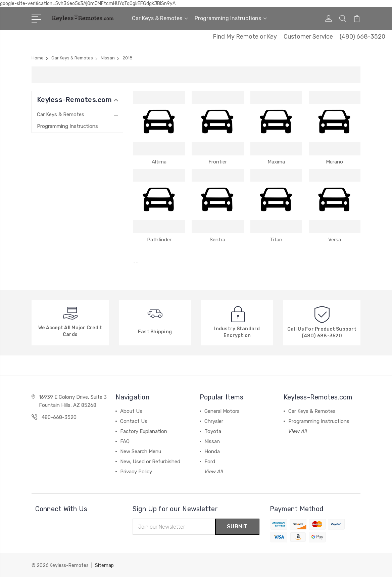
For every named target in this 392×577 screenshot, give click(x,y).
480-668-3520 (59, 417)
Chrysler (214, 421)
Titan (276, 240)
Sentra (217, 240)
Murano (334, 162)
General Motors (222, 411)
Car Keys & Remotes (160, 18)
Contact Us (134, 421)
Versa (335, 240)
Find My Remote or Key (245, 37)
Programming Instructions (231, 18)
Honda (212, 451)
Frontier (218, 162)
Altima (159, 162)
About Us (131, 411)
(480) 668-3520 (362, 37)
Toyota (213, 431)
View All (214, 472)
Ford (210, 462)
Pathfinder (159, 240)
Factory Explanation (144, 431)
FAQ (125, 441)
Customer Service (308, 37)
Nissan (212, 441)
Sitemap (104, 565)
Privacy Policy (136, 472)
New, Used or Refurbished (150, 462)
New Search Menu (141, 451)
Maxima (276, 162)
